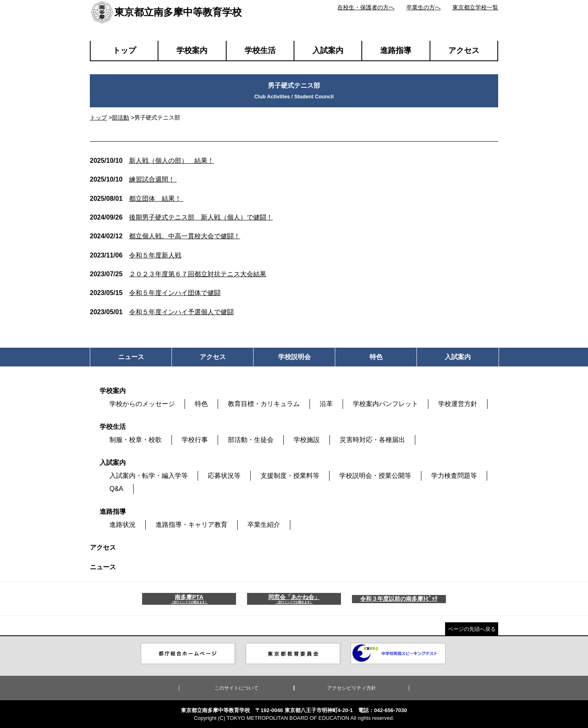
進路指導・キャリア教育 (192, 525)
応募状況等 (224, 476)
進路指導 (396, 50)
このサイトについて (236, 688)
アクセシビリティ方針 (352, 688)
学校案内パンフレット (385, 404)
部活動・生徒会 (251, 440)
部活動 (120, 118)
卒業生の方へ (423, 7)
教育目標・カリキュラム (264, 404)
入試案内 (328, 50)
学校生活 (260, 50)
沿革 (326, 404)
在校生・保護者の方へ (366, 7)
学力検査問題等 (454, 476)
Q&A (116, 489)
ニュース (103, 567)
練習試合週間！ (133, 179)
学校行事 (195, 440)
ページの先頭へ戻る (472, 629)
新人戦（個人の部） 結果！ (152, 161)
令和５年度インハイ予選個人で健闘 (162, 312)
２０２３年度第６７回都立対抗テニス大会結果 (178, 274)
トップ (124, 50)
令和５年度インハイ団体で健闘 (155, 293)
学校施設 (307, 440)
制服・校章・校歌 (136, 440)
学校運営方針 (458, 404)
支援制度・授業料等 (290, 476)
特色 (201, 404)
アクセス (464, 50)
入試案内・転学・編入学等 (149, 476)
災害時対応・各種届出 (372, 440)
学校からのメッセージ (142, 404)
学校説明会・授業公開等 (375, 476)
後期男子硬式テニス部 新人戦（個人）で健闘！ (181, 217)
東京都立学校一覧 (475, 7)
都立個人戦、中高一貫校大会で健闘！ (165, 236)
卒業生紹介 (264, 525)
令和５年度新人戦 (136, 255)
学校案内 (192, 50)
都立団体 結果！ (137, 199)
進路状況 (122, 525)
